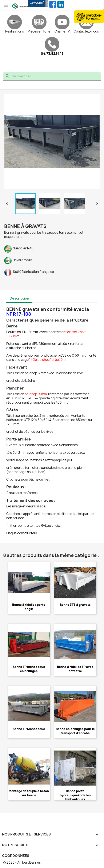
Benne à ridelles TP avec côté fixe (75, 669)
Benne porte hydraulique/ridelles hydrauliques (75, 795)
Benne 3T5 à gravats (75, 605)
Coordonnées (16, 856)
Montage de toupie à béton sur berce (29, 793)
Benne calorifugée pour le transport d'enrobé (75, 731)
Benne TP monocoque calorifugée (29, 669)
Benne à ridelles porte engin (29, 607)
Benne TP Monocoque (29, 729)
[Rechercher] (52, 76)
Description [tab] (19, 298)
